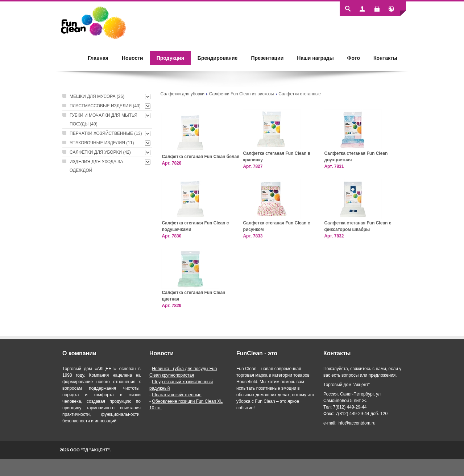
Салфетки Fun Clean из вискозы (242, 94)
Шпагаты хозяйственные (177, 395)
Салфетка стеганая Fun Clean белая (200, 157)
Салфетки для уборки (182, 94)
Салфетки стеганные (300, 94)
